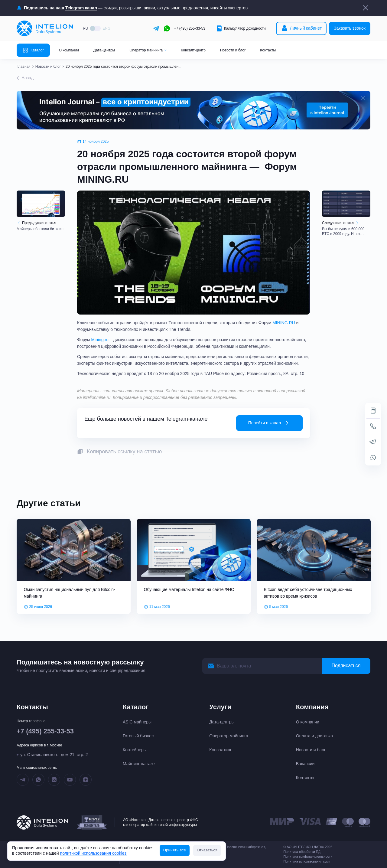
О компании (69, 50)
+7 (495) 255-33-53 (190, 28)
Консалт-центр (193, 50)
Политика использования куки (306, 861)
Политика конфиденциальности (308, 857)
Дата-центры (104, 50)
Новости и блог (233, 50)
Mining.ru (100, 340)
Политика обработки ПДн (303, 852)
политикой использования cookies (93, 853)
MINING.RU (284, 323)
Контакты (268, 50)
